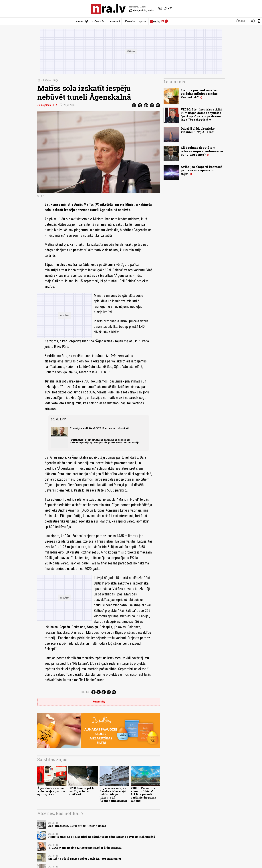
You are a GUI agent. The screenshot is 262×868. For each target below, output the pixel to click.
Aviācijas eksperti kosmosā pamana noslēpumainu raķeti (202, 170)
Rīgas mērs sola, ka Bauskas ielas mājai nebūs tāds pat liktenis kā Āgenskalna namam (113, 794)
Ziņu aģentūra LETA (47, 105)
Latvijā (47, 80)
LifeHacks (129, 21)
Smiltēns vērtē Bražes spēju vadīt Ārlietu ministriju (85, 859)
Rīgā (56, 80)
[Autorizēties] (258, 21)
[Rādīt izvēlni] (4, 21)
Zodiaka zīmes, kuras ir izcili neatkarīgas (77, 826)
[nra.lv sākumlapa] (108, 9)
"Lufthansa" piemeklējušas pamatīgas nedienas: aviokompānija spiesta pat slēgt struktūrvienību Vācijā (105, 441)
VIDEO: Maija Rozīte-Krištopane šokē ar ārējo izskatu (85, 848)
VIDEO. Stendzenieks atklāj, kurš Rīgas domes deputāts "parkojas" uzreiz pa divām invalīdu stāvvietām (202, 115)
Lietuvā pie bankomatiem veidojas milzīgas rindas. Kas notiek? (200, 94)
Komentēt (99, 702)
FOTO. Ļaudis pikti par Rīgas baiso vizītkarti (81, 791)
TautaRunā (114, 21)
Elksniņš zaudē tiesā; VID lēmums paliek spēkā (99, 428)
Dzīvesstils (98, 21)
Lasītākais (174, 82)
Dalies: (86, 692)
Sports (143, 21)
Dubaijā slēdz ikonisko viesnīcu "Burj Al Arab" (198, 130)
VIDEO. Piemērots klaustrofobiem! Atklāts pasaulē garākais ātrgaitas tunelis (143, 794)
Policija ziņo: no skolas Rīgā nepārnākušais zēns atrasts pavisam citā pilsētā (102, 837)
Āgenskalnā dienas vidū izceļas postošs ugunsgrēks (51, 791)
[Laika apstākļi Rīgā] (165, 9)
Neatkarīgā (82, 21)
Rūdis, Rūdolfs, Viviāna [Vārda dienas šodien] (142, 11)
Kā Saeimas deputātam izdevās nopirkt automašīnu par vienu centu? (202, 151)
